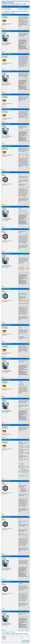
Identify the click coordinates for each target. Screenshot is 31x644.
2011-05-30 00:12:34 (6, 425)
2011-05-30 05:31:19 (6, 611)
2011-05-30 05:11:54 (6, 556)
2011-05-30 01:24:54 (6, 481)
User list (7, 7)
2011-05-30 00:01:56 (6, 399)
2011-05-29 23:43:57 (6, 289)
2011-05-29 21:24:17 (6, 71)
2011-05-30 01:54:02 (6, 517)
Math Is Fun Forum (8, 3)
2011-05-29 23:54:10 (6, 344)
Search (15, 7)
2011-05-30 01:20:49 (6, 440)
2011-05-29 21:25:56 (6, 94)
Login (24, 7)
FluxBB (27, 642)
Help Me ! (8, 11)
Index (3, 7)
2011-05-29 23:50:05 (6, 325)
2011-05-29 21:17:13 (6, 31)
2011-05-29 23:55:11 (6, 359)
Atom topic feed (26, 640)
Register (20, 7)
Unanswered (26, 9)
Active (22, 9)
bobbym (4, 33)
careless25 (5, 17)
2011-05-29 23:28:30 (6, 229)
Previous (7, 13)
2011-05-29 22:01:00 (6, 146)
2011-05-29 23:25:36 (6, 207)
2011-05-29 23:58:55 (6, 380)
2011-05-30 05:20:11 (6, 582)
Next (14, 13)
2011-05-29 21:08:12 (6, 15)
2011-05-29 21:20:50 (6, 54)
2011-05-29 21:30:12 (6, 109)
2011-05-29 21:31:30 (6, 124)
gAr (3, 174)
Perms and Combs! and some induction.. (19, 11)
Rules (11, 7)
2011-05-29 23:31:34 (6, 254)
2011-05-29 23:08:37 (6, 172)
